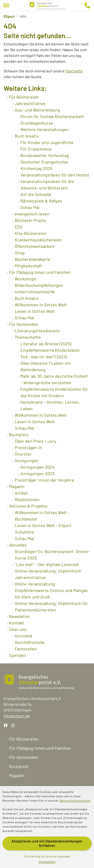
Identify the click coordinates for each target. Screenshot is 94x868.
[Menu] (6, 5)
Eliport (9, 16)
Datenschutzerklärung (75, 800)
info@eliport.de (17, 716)
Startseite (74, 71)
